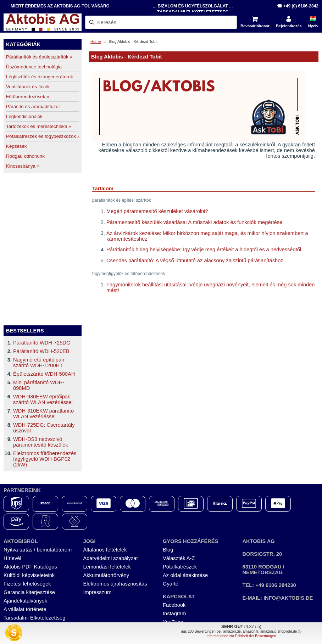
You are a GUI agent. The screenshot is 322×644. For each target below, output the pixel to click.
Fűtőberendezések (28, 97)
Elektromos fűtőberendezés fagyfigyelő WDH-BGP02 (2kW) (45, 459)
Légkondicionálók (24, 116)
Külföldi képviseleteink (29, 575)
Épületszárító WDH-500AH (44, 374)
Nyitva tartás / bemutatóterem (38, 550)
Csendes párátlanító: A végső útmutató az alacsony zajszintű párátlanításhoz (195, 261)
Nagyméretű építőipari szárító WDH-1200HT (39, 363)
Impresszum (98, 592)
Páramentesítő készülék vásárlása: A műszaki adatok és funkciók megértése (194, 222)
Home (96, 41)
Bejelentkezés (289, 26)
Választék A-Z (179, 558)
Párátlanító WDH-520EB (41, 351)
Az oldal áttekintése (185, 575)
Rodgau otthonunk (25, 156)
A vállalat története (25, 609)
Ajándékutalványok (25, 601)
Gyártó (171, 584)
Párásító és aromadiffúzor (33, 107)
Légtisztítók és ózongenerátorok (40, 77)
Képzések (16, 146)
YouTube (173, 622)
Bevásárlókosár (255, 26)
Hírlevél (12, 558)
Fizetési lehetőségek (27, 584)
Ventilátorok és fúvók (28, 87)
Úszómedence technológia (34, 67)
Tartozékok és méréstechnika (39, 126)
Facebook (174, 605)
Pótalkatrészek (180, 567)
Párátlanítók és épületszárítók (39, 57)
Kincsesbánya (23, 166)
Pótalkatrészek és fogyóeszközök (43, 136)
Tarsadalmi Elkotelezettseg (34, 618)
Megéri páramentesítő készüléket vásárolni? (157, 211)
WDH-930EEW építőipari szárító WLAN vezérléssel (43, 399)
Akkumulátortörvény (106, 575)
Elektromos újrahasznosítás (115, 584)
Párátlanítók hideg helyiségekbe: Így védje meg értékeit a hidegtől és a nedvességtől (204, 250)
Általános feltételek (105, 550)
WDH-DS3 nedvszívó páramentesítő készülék (41, 442)
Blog (168, 550)
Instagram (174, 614)
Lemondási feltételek (107, 567)
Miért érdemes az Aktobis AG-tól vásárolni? (65, 6)
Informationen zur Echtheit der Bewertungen (241, 636)
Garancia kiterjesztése (29, 592)
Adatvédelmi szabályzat (111, 558)
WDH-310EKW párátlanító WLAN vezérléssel (43, 414)
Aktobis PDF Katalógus (30, 567)
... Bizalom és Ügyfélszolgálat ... (193, 6)
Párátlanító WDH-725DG (42, 343)
